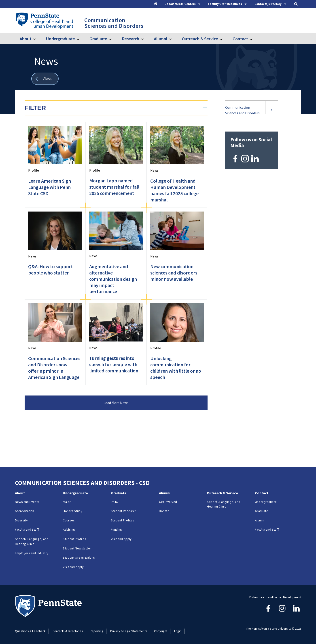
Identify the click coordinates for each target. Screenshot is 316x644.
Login (178, 631)
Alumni (161, 39)
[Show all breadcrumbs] (45, 79)
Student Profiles (74, 539)
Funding (117, 529)
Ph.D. (115, 502)
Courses (69, 520)
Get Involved (168, 502)
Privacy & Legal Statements (129, 631)
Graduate (98, 39)
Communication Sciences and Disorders (242, 110)
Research (131, 39)
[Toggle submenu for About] (37, 39)
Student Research (124, 511)
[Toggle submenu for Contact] (254, 39)
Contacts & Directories (68, 631)
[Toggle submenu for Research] (145, 39)
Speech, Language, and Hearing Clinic (32, 541)
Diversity (21, 520)
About (25, 39)
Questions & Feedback (30, 631)
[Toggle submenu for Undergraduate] (81, 39)
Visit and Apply (73, 567)
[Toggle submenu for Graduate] (113, 39)
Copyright (161, 631)
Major (67, 502)
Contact (240, 39)
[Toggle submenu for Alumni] (173, 39)
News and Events (27, 502)
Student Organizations (79, 558)
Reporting (97, 631)
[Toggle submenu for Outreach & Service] (224, 39)
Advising (69, 529)
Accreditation (25, 511)
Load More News (116, 403)
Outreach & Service (200, 39)
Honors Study (73, 511)
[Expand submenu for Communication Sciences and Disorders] (271, 110)
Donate (164, 511)
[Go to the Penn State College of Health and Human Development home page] (44, 20)
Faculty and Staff (27, 529)
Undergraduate (60, 39)
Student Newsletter (77, 548)
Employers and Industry (32, 553)
